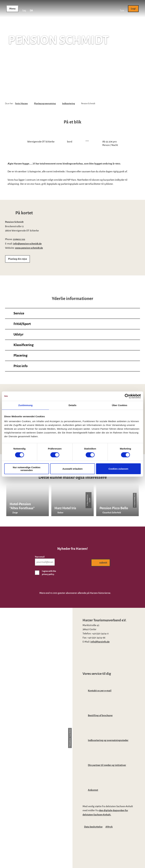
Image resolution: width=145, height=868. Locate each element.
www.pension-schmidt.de (29, 248)
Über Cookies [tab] (120, 405)
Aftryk (109, 827)
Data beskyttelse (93, 827)
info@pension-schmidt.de (27, 244)
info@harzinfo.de (100, 642)
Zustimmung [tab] (26, 405)
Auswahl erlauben (72, 469)
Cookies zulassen (118, 469)
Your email (40, 557)
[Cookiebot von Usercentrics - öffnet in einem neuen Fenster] (127, 396)
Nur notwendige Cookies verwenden (27, 469)
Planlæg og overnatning (45, 104)
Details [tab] (72, 405)
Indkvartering (68, 104)
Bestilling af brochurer (100, 715)
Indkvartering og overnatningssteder (108, 740)
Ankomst (93, 790)
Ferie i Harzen (21, 104)
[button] (122, 9)
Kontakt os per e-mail (100, 691)
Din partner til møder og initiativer (107, 765)
